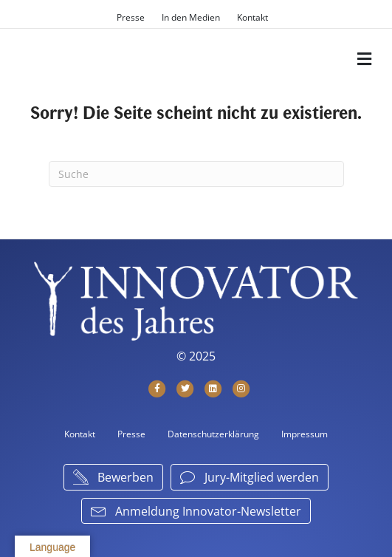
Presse (131, 17)
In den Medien (191, 17)
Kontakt (252, 17)
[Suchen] (196, 174)
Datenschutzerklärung (213, 434)
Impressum (305, 434)
